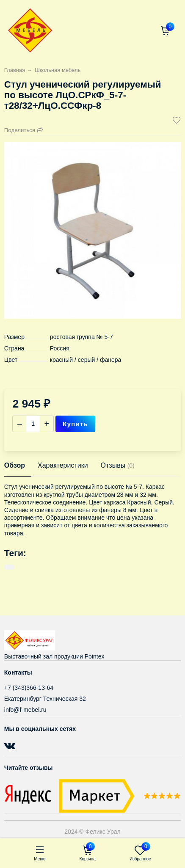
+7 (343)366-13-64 (29, 688)
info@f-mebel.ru (25, 710)
